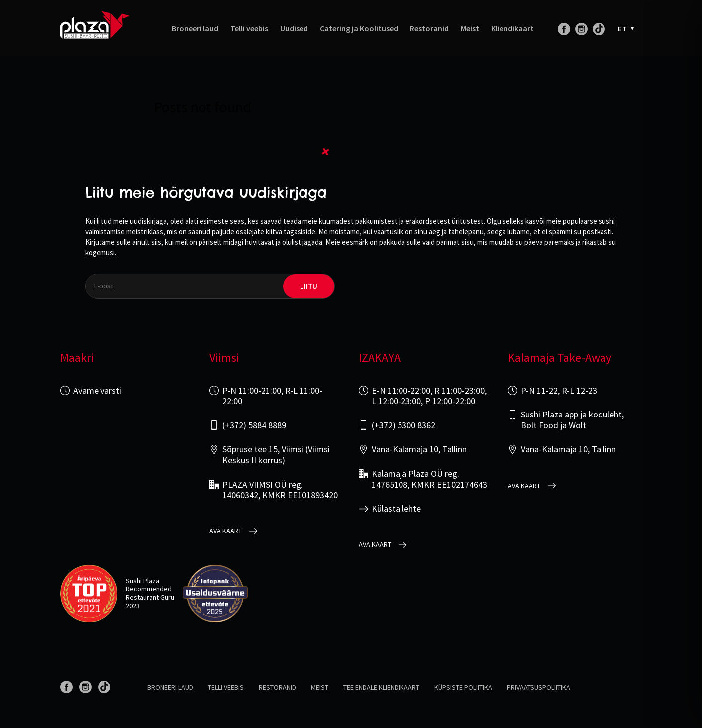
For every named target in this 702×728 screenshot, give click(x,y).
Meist (470, 29)
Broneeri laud (195, 29)
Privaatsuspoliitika (539, 687)
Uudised (294, 29)
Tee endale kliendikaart (381, 687)
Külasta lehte (396, 509)
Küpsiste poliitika (463, 687)
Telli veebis (249, 29)
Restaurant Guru (150, 597)
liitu (309, 286)
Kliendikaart (512, 29)
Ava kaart (226, 531)
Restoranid (429, 29)
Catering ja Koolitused (359, 29)
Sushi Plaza (143, 581)
